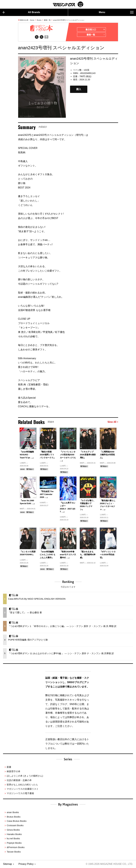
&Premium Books (16, 848)
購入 (79, 89)
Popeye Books (14, 843)
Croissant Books (15, 826)
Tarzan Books (14, 852)
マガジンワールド (68, 4)
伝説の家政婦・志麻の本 (19, 780)
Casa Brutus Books (17, 821)
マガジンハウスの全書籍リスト (23, 789)
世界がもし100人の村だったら (22, 785)
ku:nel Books (13, 839)
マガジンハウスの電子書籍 (20, 794)
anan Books (13, 813)
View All (113, 422)
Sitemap (8, 864)
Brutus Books (13, 817)
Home (32, 20)
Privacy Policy (26, 864)
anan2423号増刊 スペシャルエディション (69, 20)
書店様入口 (95, 30)
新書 (9, 767)
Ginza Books (13, 830)
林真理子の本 (13, 772)
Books (39, 20)
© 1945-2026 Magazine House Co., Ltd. (109, 864)
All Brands (21, 12)
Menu (116, 12)
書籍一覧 (47, 20)
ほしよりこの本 (25, 776)
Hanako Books (14, 834)
